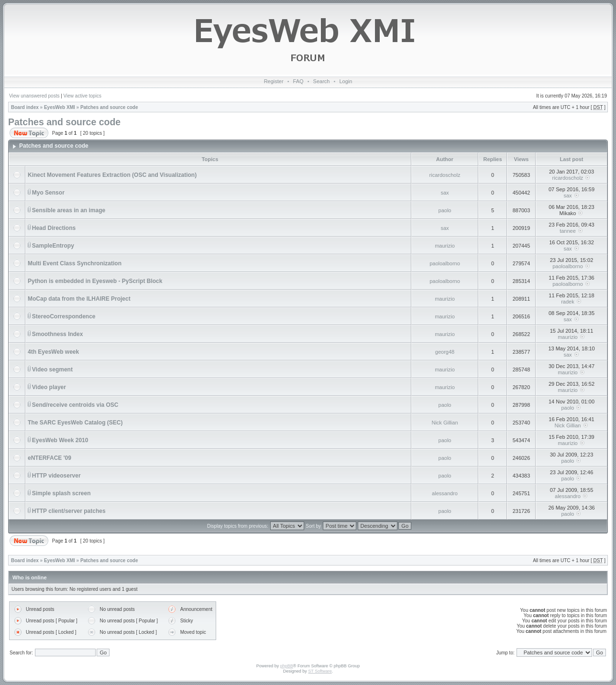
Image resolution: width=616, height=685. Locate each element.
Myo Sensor (48, 193)
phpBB (287, 666)
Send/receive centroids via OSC (75, 405)
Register (274, 81)
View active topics (82, 96)
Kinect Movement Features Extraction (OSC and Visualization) (112, 175)
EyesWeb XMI (60, 107)
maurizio (445, 246)
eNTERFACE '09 (49, 458)
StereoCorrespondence (64, 316)
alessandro (445, 493)
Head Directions (54, 228)
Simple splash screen (61, 493)
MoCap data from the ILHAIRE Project (79, 299)
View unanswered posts (34, 96)
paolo (445, 210)
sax (445, 193)
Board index (25, 107)
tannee (568, 231)
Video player (49, 387)
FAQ (298, 81)
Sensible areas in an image (69, 210)
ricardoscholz (445, 175)
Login (346, 81)
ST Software (320, 671)
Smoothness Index (58, 334)
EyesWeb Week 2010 (60, 440)
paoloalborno (445, 263)
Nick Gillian (445, 423)
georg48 (445, 352)
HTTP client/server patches (69, 511)
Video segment (52, 370)
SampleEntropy (53, 246)
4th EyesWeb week (53, 352)
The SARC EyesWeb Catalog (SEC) (75, 423)
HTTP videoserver (56, 476)
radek (568, 302)
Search (322, 81)
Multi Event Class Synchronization (75, 263)
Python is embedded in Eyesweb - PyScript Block (95, 281)
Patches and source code (109, 107)
